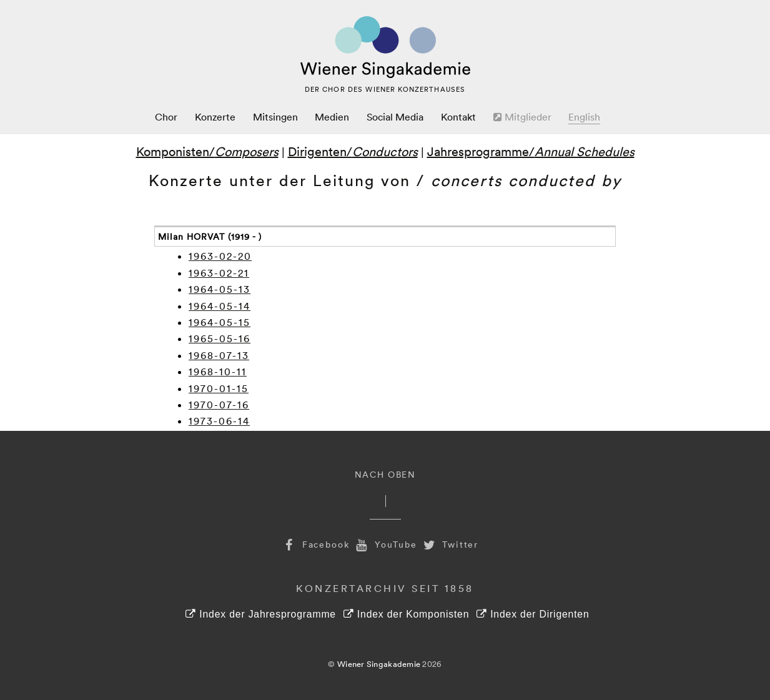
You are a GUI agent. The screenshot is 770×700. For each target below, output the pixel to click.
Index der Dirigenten (533, 614)
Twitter (450, 544)
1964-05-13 (220, 289)
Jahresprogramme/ (531, 151)
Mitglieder (522, 117)
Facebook (315, 544)
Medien (332, 117)
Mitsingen (275, 117)
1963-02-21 (219, 273)
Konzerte (215, 117)
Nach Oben (385, 474)
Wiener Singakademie (379, 664)
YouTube (385, 544)
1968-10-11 (218, 372)
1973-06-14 (219, 421)
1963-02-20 (220, 256)
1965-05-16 (220, 338)
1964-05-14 (220, 306)
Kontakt (458, 117)
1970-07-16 (219, 405)
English (584, 117)
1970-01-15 (219, 388)
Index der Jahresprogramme (261, 614)
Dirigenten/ (353, 151)
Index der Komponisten (406, 614)
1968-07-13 (219, 355)
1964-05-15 (220, 322)
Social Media (395, 117)
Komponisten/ (207, 151)
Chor (166, 117)
